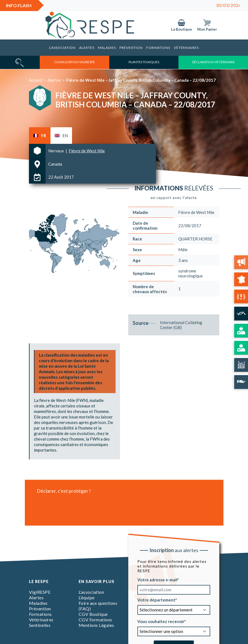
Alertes (87, 48)
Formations (158, 48)
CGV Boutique (93, 614)
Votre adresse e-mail (157, 579)
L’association (62, 48)
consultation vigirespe (74, 62)
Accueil (36, 80)
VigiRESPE (40, 592)
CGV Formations (95, 620)
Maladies (107, 48)
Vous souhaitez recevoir (161, 621)
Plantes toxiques (144, 62)
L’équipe (87, 597)
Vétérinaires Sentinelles (41, 622)
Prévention (131, 48)
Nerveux (57, 151)
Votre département (156, 600)
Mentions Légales (96, 625)
